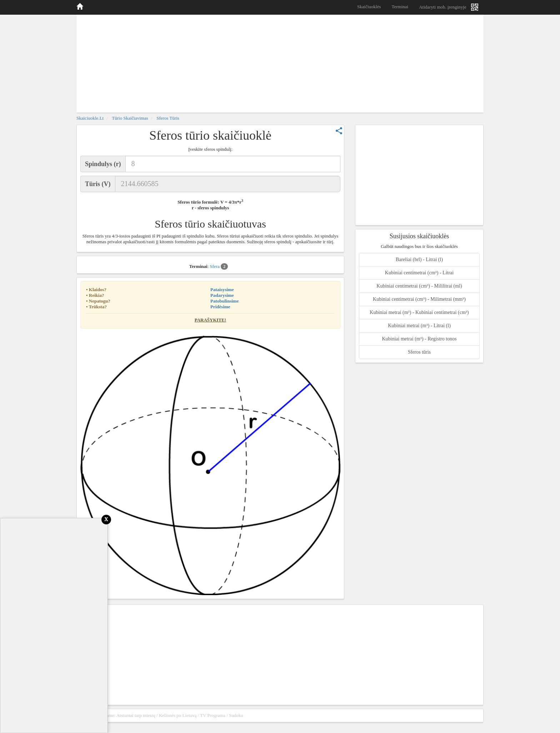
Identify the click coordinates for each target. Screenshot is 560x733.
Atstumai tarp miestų (136, 715)
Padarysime (222, 295)
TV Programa (213, 715)
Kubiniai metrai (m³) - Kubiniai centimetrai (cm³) (419, 312)
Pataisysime (222, 290)
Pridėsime (220, 307)
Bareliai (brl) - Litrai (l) (419, 260)
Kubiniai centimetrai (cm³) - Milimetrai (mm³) (419, 299)
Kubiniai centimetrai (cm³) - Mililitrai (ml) (419, 286)
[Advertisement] (280, 63)
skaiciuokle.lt (90, 118)
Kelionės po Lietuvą (178, 715)
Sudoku (236, 715)
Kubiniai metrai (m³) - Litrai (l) (419, 326)
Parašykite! (211, 320)
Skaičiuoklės (369, 7)
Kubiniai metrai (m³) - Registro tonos (419, 339)
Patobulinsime (224, 301)
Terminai (400, 7)
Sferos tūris (168, 118)
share (339, 131)
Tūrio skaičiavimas (130, 118)
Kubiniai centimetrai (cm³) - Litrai (419, 273)
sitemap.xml (468, 715)
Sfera (219, 266)
